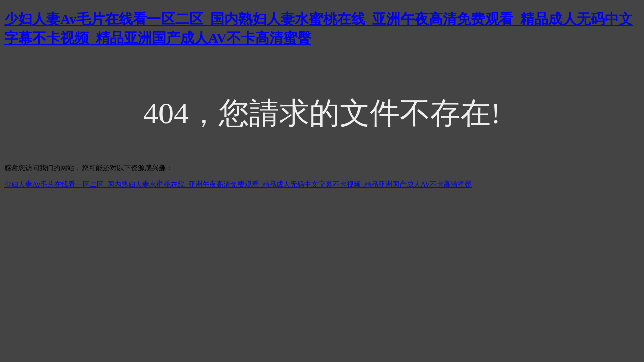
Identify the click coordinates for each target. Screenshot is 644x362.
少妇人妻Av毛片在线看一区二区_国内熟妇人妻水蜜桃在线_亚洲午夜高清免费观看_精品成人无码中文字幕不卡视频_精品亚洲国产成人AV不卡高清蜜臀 (238, 184)
